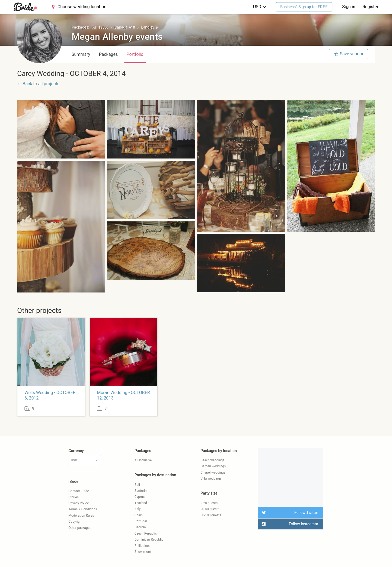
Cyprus (140, 497)
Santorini (141, 491)
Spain (139, 515)
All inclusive (143, 460)
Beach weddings (213, 460)
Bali (137, 485)
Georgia (140, 527)
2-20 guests (209, 503)
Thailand (141, 503)
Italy (137, 509)
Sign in (349, 7)
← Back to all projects (38, 84)
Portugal (141, 521)
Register (370, 7)
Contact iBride (79, 491)
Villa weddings (211, 478)
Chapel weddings (213, 472)
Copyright (76, 522)
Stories (74, 497)
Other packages (80, 528)
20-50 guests (210, 509)
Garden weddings (213, 466)
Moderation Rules (81, 516)
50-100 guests (211, 515)
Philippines (143, 546)
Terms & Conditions (83, 509)
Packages (108, 54)
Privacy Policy (79, 503)
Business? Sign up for (304, 7)
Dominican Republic (149, 539)
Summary (81, 54)
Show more (143, 552)
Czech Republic (146, 534)
